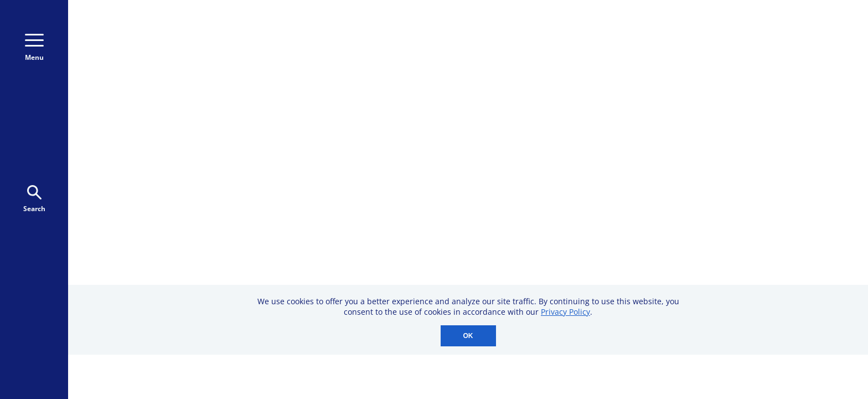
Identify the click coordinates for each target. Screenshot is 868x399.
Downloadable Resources (628, 239)
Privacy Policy (565, 312)
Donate (692, 46)
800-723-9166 (594, 47)
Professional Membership (629, 269)
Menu (34, 48)
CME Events (595, 162)
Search (34, 199)
